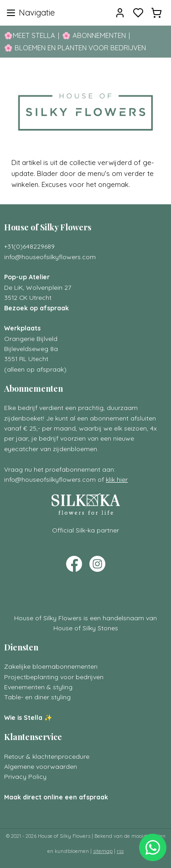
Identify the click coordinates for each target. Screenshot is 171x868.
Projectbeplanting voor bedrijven (54, 677)
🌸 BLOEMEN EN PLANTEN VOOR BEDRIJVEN (75, 48)
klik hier (117, 479)
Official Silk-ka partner (85, 530)
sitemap (103, 851)
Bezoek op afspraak (36, 308)
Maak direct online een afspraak (56, 797)
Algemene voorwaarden (41, 766)
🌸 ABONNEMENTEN (94, 35)
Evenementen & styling (38, 687)
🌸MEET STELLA (30, 35)
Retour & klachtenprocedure (47, 756)
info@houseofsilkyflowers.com (50, 257)
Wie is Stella (23, 717)
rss (120, 851)
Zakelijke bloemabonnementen (51, 666)
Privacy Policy (25, 776)
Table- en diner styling (37, 697)
